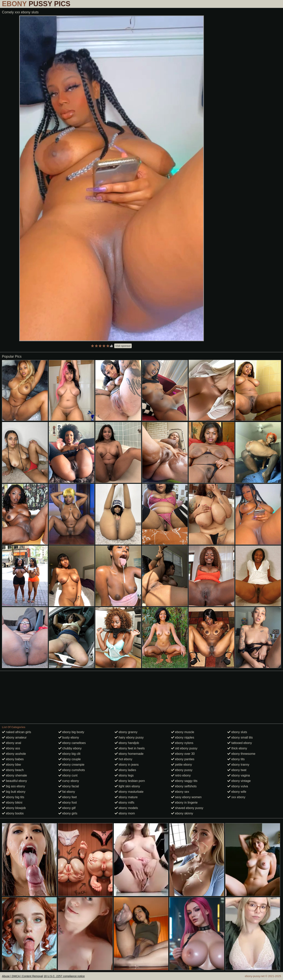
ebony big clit (69, 754)
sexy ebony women (186, 797)
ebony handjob (127, 743)
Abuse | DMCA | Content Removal (22, 976)
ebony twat (237, 770)
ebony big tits (13, 797)
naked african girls (16, 732)
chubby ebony (70, 748)
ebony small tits (240, 737)
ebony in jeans (127, 765)
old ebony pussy (184, 748)
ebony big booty (71, 732)
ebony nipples (183, 737)
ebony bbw (11, 765)
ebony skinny (182, 813)
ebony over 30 (183, 754)
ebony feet (68, 797)
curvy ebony (69, 781)
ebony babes (13, 759)
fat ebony (67, 792)
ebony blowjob (14, 808)
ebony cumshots (72, 770)
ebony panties (183, 759)
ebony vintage (239, 781)
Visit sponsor (123, 346)
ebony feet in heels (130, 748)
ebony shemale (14, 775)
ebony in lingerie (184, 803)
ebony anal (12, 743)
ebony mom (125, 813)
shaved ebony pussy (187, 808)
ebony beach (13, 770)
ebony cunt (68, 775)
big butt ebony (14, 792)
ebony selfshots (184, 786)
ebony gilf (67, 808)
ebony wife (237, 792)
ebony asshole (14, 754)
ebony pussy (182, 770)
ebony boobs (13, 813)
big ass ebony (13, 786)
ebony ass (11, 748)
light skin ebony (127, 786)
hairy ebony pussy (129, 737)
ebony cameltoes (72, 743)
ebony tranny (238, 765)
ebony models (126, 808)
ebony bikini (12, 803)
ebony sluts (237, 732)
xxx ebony (236, 797)
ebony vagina (239, 775)
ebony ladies (125, 770)
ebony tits (236, 759)
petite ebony (182, 765)
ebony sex (180, 792)
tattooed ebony (240, 743)
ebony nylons (182, 743)
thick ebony (237, 748)
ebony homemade (129, 754)
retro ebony (181, 775)
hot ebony (123, 759)
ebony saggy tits (184, 781)
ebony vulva (238, 786)
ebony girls (68, 813)
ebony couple (70, 759)
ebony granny (126, 732)
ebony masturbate (129, 792)
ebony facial (69, 786)
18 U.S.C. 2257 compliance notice (64, 976)
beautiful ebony (14, 781)
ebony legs (124, 775)
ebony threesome (241, 754)
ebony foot (68, 803)
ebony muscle (183, 732)
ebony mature (126, 797)
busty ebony (69, 737)
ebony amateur (14, 737)
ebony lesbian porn (130, 781)
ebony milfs (124, 803)
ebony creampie (71, 765)
